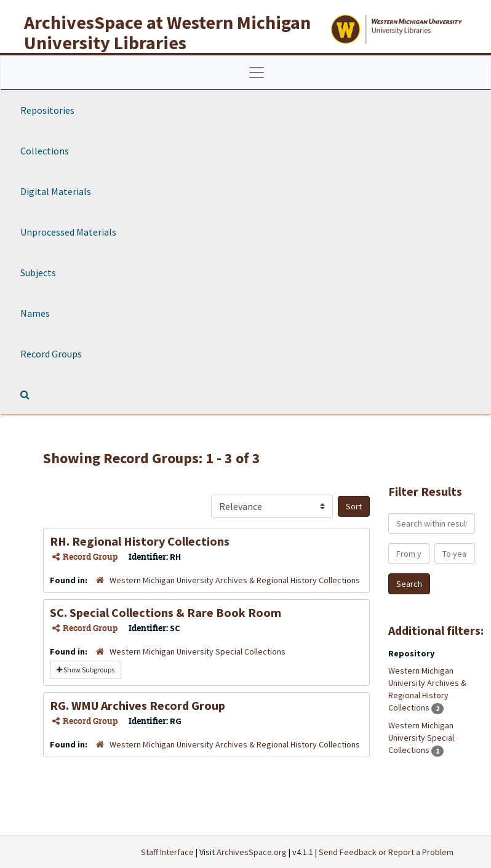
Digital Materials (56, 191)
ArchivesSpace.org (252, 852)
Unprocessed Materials (68, 232)
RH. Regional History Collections (140, 541)
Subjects (38, 273)
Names (35, 313)
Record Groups (51, 354)
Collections (45, 151)
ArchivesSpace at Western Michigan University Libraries (167, 32)
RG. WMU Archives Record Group (138, 705)
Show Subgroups (86, 670)
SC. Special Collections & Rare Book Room (166, 612)
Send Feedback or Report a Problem (386, 852)
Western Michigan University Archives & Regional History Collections (235, 580)
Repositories (47, 110)
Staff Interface (167, 852)
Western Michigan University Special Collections (198, 651)
